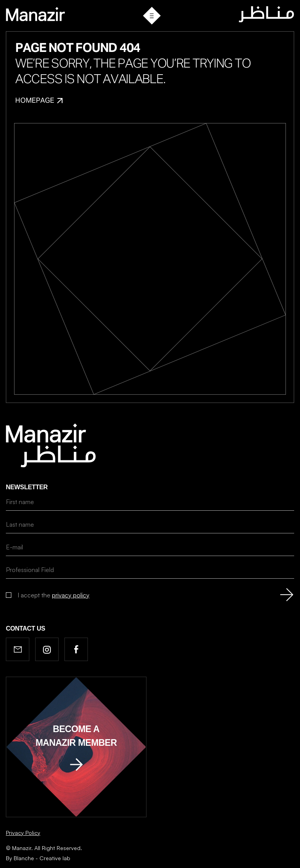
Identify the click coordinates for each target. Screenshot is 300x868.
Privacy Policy (23, 833)
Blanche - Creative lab (42, 858)
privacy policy (71, 595)
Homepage (39, 101)
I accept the (54, 595)
